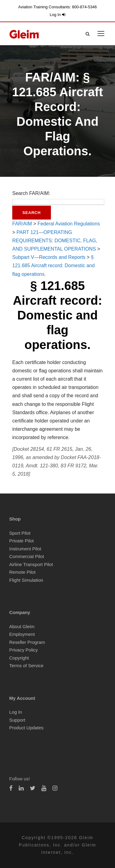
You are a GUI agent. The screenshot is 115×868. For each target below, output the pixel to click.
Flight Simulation (26, 580)
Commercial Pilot (27, 556)
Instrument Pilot (25, 549)
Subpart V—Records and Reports (49, 257)
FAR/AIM (22, 224)
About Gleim (22, 626)
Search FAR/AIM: (31, 193)
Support (17, 720)
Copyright (19, 658)
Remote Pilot (22, 572)
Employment (22, 634)
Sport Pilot (20, 533)
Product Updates (26, 728)
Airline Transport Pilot (31, 564)
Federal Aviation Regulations (69, 224)
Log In (57, 15)
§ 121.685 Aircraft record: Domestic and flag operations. (54, 266)
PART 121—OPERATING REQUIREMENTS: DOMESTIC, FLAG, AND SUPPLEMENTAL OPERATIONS (55, 241)
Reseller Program (27, 642)
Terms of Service (26, 666)
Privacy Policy (23, 650)
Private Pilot (21, 541)
